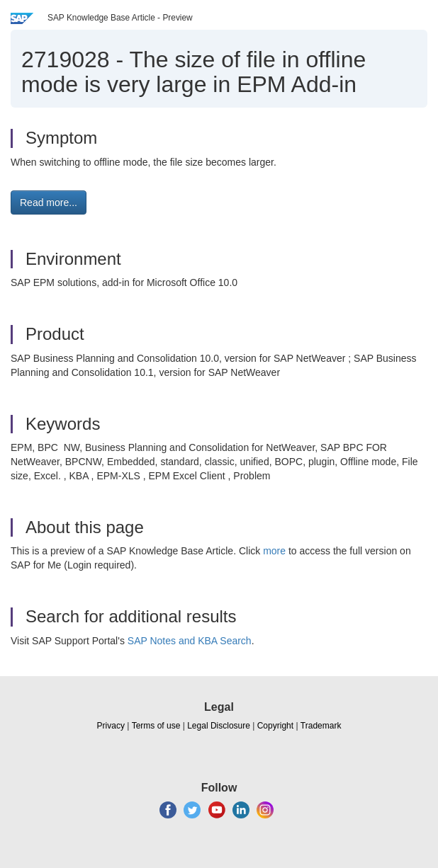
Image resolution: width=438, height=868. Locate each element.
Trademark (321, 726)
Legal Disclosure (219, 726)
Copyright (275, 726)
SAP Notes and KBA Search (190, 641)
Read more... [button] (49, 202)
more (274, 551)
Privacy (111, 726)
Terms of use (156, 726)
